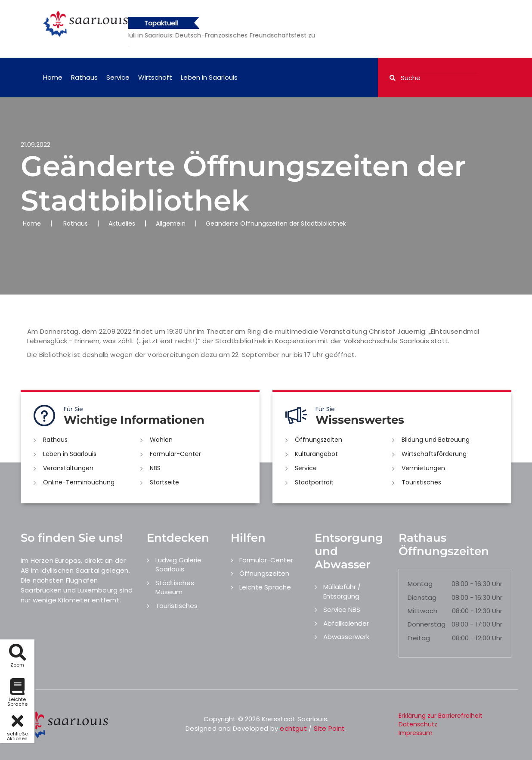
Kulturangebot (316, 454)
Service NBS (342, 610)
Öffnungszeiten (319, 440)
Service (118, 77)
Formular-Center (175, 454)
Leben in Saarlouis (209, 77)
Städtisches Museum (175, 587)
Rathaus (84, 77)
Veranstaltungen (68, 468)
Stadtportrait (314, 482)
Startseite (164, 482)
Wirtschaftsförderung (434, 454)
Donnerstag (427, 624)
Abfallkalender (346, 623)
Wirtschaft (155, 77)
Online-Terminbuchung (79, 482)
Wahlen (161, 440)
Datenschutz (418, 724)
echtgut (293, 728)
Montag (420, 584)
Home (53, 77)
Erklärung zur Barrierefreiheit (441, 716)
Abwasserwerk (346, 637)
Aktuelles (122, 223)
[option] (272, 35)
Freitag (419, 638)
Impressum (416, 733)
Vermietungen (423, 468)
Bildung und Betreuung (436, 440)
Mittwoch (422, 611)
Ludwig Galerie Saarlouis (178, 565)
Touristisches (421, 482)
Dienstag (422, 597)
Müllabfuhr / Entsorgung (342, 591)
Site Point (329, 728)
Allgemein (171, 223)
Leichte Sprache (265, 587)
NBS (155, 468)
